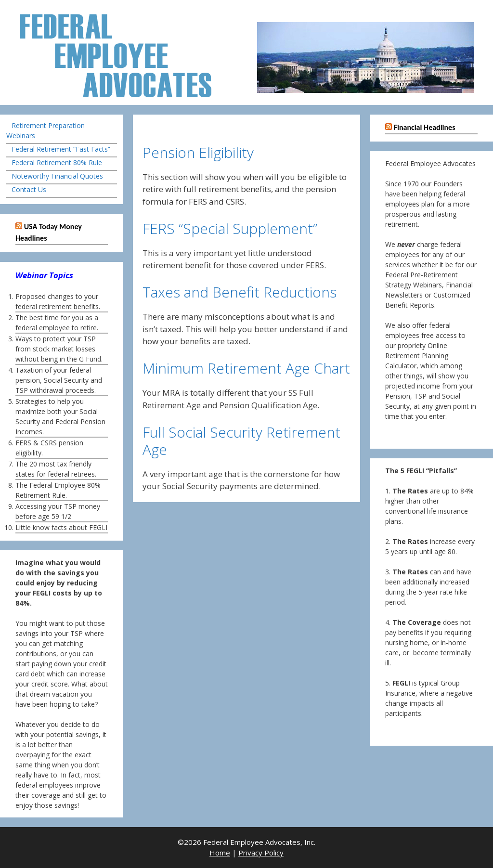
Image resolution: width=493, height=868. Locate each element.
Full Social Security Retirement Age (241, 441)
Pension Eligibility (198, 152)
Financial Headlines (425, 127)
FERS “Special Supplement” (230, 228)
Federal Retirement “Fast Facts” (61, 149)
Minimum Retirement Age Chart (246, 368)
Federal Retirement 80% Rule (57, 162)
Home (220, 853)
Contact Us (29, 189)
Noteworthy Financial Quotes (57, 176)
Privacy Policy (261, 853)
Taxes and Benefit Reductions (240, 292)
